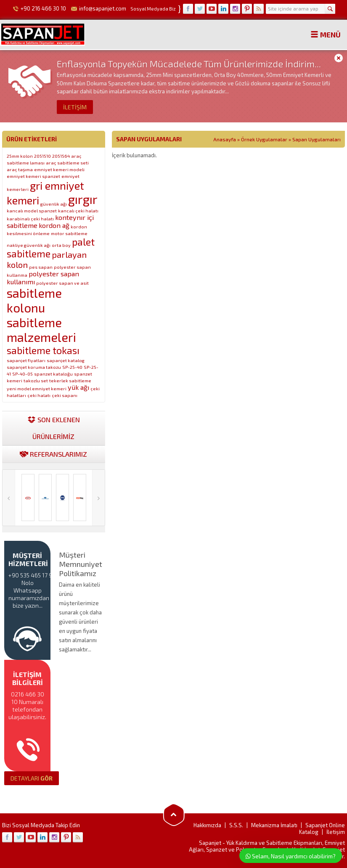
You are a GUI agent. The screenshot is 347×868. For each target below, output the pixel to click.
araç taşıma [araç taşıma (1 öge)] (20, 169)
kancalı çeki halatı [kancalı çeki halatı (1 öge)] (78, 210)
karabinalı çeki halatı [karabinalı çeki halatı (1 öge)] (30, 218)
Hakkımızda (207, 825)
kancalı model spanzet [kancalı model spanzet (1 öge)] (32, 210)
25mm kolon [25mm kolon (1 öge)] (20, 156)
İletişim (336, 832)
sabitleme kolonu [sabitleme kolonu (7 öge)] (34, 300)
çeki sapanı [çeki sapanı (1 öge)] (65, 395)
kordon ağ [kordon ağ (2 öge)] (54, 225)
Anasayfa (225, 139)
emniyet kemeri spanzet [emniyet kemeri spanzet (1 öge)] (33, 176)
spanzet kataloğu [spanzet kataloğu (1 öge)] (53, 374)
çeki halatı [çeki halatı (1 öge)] (39, 395)
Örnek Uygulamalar (264, 139)
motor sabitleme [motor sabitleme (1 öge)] (69, 233)
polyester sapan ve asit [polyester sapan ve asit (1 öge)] (62, 283)
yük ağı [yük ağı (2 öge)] (78, 387)
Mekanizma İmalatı (274, 825)
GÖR (32, 778)
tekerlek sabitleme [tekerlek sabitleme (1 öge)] (70, 380)
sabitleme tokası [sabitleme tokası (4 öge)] (43, 350)
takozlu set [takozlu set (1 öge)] (36, 380)
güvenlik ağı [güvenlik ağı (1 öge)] (54, 204)
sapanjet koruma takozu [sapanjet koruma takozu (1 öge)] (34, 367)
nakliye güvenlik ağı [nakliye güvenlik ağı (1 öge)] (29, 245)
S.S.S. (236, 825)
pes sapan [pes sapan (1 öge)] (41, 267)
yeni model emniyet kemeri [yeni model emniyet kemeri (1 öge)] (37, 388)
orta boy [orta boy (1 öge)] (61, 245)
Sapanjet (210, 843)
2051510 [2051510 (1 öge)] (42, 156)
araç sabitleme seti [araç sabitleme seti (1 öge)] (67, 163)
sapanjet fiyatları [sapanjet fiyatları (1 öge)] (26, 360)
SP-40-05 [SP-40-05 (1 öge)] (23, 374)
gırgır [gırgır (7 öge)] (83, 199)
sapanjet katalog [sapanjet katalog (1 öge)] (66, 360)
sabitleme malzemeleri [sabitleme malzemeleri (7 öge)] (41, 330)
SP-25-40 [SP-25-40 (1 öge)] (72, 367)
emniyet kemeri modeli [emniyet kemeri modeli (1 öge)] (59, 169)
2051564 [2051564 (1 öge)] (61, 156)
